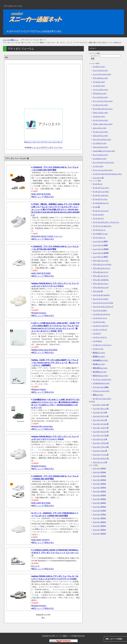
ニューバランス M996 (100, 245)
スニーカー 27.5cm (99, 514)
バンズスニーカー (99, 86)
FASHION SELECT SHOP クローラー (48, 236)
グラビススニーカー (100, 93)
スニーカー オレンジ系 (101, 409)
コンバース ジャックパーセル (103, 303)
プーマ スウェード (99, 230)
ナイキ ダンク (98, 184)
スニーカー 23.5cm (99, 484)
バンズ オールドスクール (101, 314)
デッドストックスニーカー (102, 379)
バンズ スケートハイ (100, 318)
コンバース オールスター (101, 295)
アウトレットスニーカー (101, 391)
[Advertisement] (43, 86)
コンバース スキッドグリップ (103, 307)
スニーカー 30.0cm (99, 534)
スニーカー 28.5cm (99, 522)
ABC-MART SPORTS (41, 540)
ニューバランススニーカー (102, 74)
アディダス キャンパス (101, 287)
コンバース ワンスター (101, 299)
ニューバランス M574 (100, 257)
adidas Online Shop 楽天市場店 (45, 350)
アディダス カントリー (101, 272)
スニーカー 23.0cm (99, 480)
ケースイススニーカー (100, 120)
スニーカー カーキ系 (100, 412)
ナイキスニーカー (99, 67)
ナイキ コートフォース (101, 211)
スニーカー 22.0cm (99, 472)
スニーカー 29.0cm (99, 526)
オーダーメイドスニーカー (102, 399)
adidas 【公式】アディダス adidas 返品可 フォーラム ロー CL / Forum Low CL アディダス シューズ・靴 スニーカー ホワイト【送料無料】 (55, 363)
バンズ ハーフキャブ (100, 330)
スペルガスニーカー (100, 159)
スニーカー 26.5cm (99, 507)
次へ (43, 617)
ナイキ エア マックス (100, 199)
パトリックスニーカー (100, 90)
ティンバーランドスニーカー (103, 101)
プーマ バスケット (99, 238)
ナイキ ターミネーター (101, 195)
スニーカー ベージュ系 (101, 455)
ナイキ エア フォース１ (101, 188)
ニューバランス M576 (100, 241)
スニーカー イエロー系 (101, 405)
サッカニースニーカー (100, 132)
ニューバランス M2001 (101, 249)
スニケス (36, 566)
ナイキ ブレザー (98, 215)
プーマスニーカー (99, 82)
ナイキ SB (96, 207)
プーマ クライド (98, 218)
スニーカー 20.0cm (99, 468)
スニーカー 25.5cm (99, 499)
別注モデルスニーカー (100, 376)
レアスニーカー (98, 349)
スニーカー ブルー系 (100, 451)
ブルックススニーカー (100, 147)
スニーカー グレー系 (100, 420)
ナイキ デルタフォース (101, 203)
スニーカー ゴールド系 (101, 424)
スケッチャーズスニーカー (102, 139)
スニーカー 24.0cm (99, 488)
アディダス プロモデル (101, 280)
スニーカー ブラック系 (101, 447)
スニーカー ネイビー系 (101, 432)
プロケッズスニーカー (100, 113)
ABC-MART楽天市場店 (42, 194)
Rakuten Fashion (39, 389)
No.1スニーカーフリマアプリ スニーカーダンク (43, 142)
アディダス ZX (98, 291)
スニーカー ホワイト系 (101, 458)
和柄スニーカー (98, 395)
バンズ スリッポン (99, 322)
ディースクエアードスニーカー (104, 162)
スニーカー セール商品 (101, 387)
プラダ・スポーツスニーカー (103, 124)
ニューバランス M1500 (101, 253)
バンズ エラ (97, 333)
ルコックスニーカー (100, 128)
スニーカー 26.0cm (99, 503)
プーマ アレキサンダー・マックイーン (106, 222)
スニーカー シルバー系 (101, 428)
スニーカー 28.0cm (99, 518)
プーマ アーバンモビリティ (102, 226)
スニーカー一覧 (98, 178)
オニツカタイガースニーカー (103, 109)
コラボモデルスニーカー (101, 383)
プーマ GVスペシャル (100, 234)
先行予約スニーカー (100, 372)
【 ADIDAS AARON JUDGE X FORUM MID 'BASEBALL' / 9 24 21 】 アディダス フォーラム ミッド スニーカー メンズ (55, 553)
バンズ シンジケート (100, 337)
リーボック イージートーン (102, 345)
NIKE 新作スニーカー (100, 368)
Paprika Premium (39, 313)
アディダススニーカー (100, 78)
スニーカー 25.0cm (99, 495)
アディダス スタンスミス (101, 268)
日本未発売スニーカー (100, 360)
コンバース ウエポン (100, 310)
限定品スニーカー (99, 353)
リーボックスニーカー (100, 105)
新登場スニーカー (99, 356)
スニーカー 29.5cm (99, 530)
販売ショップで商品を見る (43, 197)
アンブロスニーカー (100, 143)
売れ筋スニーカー (99, 364)
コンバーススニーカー (100, 70)
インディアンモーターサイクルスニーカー (107, 174)
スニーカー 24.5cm (99, 491)
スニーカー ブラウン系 (101, 443)
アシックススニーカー (100, 97)
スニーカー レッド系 (100, 462)
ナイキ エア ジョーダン (101, 192)
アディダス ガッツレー (101, 284)
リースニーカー (98, 166)
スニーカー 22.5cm (99, 476)
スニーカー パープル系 (101, 435)
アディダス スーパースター (102, 264)
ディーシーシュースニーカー (103, 170)
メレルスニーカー (99, 116)
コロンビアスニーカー (100, 136)
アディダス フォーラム (101, 261)
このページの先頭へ (116, 639)
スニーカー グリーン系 (101, 416)
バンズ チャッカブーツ (101, 326)
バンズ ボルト (98, 341)
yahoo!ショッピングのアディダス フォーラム (44, 147)
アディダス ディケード (101, 276)
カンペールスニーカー (100, 155)
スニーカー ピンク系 (100, 439)
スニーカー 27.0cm (99, 511)
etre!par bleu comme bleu (43, 426)
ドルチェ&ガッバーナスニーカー (104, 151)
